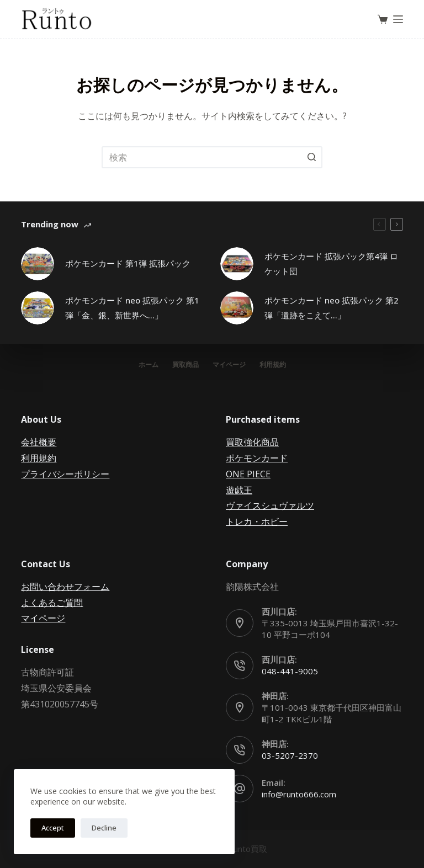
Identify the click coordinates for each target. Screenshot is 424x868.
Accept (53, 828)
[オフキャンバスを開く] (398, 19)
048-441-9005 (290, 671)
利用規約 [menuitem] (273, 365)
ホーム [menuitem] (149, 365)
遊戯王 (239, 490)
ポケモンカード (257, 458)
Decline (104, 828)
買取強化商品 (252, 442)
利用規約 (39, 458)
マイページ (43, 618)
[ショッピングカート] (383, 19)
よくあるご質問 (52, 603)
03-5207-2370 (290, 755)
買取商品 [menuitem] (185, 365)
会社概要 (39, 442)
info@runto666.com (299, 794)
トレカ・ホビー (257, 521)
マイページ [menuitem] (229, 365)
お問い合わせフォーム (65, 587)
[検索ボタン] (311, 157)
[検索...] (212, 157)
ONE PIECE (248, 474)
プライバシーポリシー (65, 474)
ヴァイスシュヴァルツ (270, 505)
